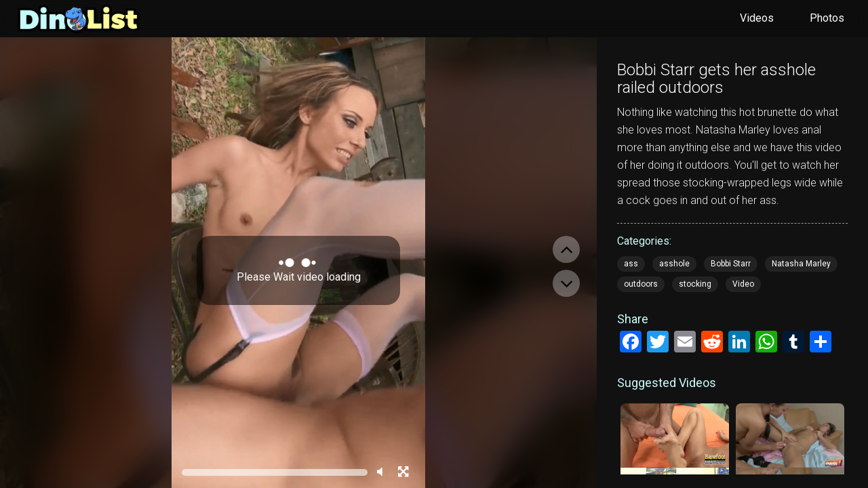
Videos (757, 18)
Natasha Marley (801, 264)
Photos (827, 18)
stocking (695, 284)
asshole (674, 264)
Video (743, 284)
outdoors (641, 284)
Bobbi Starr (731, 264)
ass (631, 264)
